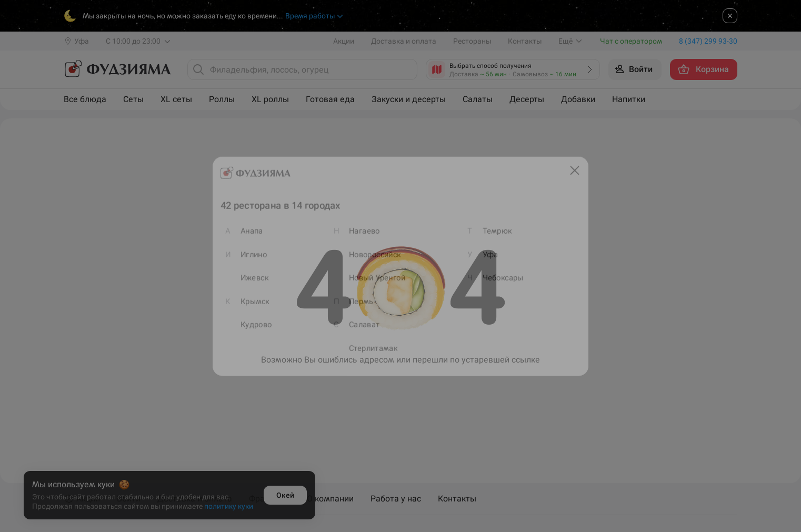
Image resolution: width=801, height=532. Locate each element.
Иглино (243, 253)
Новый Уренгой (376, 279)
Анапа (241, 228)
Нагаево (362, 228)
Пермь (358, 304)
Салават (362, 329)
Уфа (497, 253)
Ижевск (243, 279)
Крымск (244, 304)
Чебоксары (510, 279)
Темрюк (504, 228)
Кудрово (245, 329)
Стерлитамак (371, 354)
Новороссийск (373, 253)
